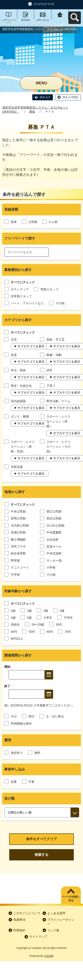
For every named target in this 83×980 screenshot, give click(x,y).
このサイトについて (9, 21)
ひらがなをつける (44, 4)
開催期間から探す (18, 655)
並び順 (9, 798)
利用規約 (19, 930)
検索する (41, 855)
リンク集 (53, 930)
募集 (32, 112)
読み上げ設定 (70, 97)
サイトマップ (38, 937)
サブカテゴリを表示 (31, 346)
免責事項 (19, 920)
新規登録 (26, 20)
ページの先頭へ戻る (71, 899)
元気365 (49, 956)
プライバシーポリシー (61, 922)
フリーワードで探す (20, 238)
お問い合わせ (43, 20)
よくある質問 (56, 913)
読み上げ (45, 97)
